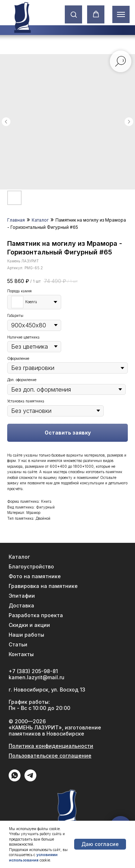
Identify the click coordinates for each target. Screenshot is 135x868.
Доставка (21, 605)
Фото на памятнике (35, 576)
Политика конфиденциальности (51, 746)
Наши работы (26, 635)
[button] (74, 14)
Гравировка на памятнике (43, 586)
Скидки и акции (29, 625)
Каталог (40, 220)
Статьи (18, 644)
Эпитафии (22, 596)
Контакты (21, 654)
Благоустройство (31, 566)
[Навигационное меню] (121, 14)
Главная (16, 220)
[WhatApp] (15, 779)
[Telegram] (30, 779)
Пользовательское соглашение (50, 756)
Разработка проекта (36, 615)
